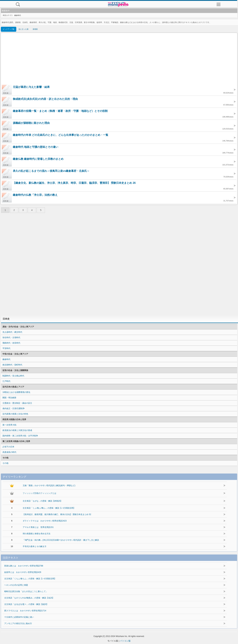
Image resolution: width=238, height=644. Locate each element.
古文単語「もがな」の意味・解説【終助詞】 (42, 501)
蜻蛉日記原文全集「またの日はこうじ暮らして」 (26, 591)
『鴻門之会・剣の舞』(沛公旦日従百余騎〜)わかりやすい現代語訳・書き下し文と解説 (61, 540)
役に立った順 (24, 29)
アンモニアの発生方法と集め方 (18, 623)
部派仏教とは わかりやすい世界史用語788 (24, 566)
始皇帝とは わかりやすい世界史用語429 (23, 572)
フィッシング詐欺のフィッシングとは (39, 493)
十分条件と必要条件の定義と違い (19, 617)
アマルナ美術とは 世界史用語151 (38, 527)
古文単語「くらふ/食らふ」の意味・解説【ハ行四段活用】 (30, 579)
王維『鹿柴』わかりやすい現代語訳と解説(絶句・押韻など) (49, 486)
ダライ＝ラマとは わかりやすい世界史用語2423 (45, 521)
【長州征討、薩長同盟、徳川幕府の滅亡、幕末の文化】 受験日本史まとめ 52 (57, 514)
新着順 (35, 29)
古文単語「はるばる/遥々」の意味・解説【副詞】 (26, 604)
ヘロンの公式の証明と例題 (16, 585)
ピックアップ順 (9, 29)
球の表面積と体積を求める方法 (37, 534)
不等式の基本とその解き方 (35, 546)
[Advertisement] (119, 59)
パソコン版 (125, 641)
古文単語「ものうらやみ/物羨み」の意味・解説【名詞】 (29, 598)
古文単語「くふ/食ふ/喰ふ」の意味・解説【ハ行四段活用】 (49, 508)
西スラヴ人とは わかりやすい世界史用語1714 (25, 611)
